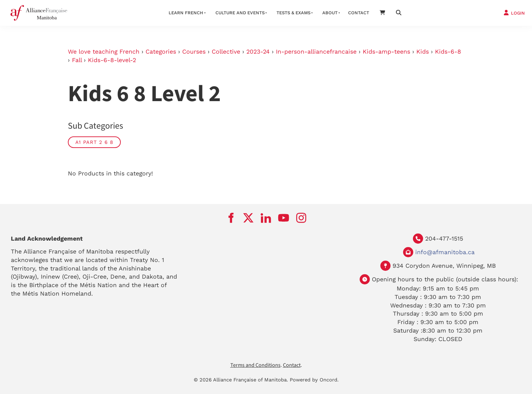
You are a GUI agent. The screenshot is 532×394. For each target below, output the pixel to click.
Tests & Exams (293, 13)
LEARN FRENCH (186, 13)
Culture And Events (240, 13)
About (330, 13)
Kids (423, 52)
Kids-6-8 (448, 52)
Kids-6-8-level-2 (112, 60)
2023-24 (258, 52)
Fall (77, 60)
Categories (161, 52)
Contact (359, 13)
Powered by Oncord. (314, 380)
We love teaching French (104, 52)
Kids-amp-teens (386, 52)
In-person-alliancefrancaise (316, 52)
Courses (194, 52)
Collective (226, 52)
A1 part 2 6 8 (94, 142)
